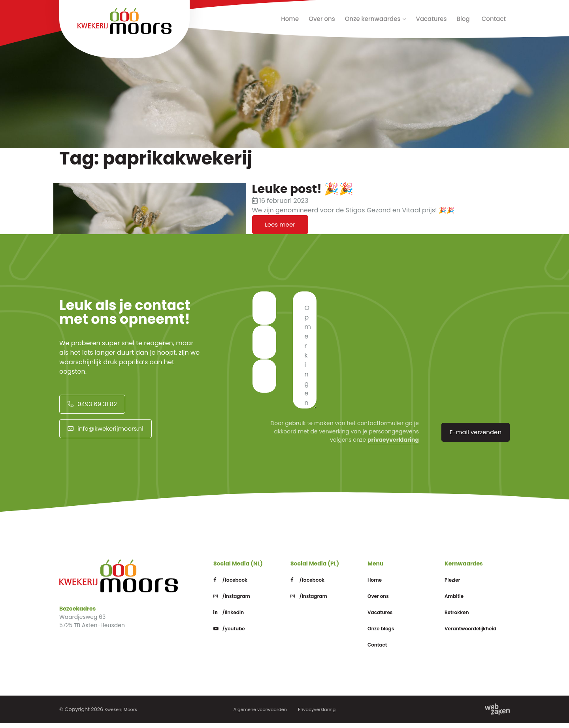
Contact (494, 19)
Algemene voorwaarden (257, 714)
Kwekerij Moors (123, 714)
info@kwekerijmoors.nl (105, 433)
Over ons (322, 19)
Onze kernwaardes (373, 19)
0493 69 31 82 (91, 406)
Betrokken (461, 617)
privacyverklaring (393, 442)
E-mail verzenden (476, 436)
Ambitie (457, 600)
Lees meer (280, 226)
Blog (463, 19)
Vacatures (431, 19)
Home (290, 19)
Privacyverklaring (321, 714)
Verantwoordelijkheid (480, 633)
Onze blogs (385, 633)
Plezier (455, 584)
